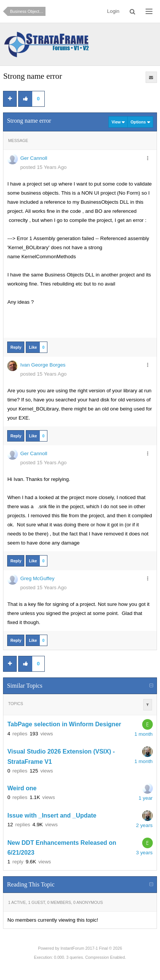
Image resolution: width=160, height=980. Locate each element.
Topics (15, 704)
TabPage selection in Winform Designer (64, 725)
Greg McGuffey (37, 578)
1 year (146, 798)
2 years (144, 825)
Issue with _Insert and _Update (52, 815)
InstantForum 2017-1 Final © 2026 (91, 948)
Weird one (22, 788)
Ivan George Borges (43, 365)
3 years (144, 853)
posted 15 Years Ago (43, 167)
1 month (143, 734)
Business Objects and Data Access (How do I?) (28, 11)
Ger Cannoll (34, 158)
